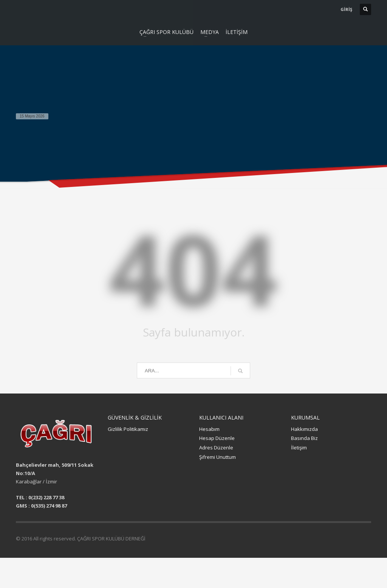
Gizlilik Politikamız (128, 429)
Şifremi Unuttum (217, 457)
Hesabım (209, 429)
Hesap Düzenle (217, 438)
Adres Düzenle (216, 448)
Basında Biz (304, 438)
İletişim (299, 448)
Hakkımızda (304, 429)
